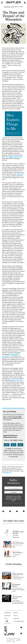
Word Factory (16, 537)
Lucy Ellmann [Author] (16, 554)
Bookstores (8, 615)
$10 (7, 445)
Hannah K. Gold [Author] (9, 7)
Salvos (14, 547)
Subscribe (16, 618)
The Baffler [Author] (16, 535)
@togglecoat (8, 472)
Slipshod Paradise (18, 574)
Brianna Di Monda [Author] (17, 588)
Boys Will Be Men (18, 543)
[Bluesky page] (21, 627)
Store (6, 618)
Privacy (16, 615)
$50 (13, 445)
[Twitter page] (21, 633)
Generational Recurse (16, 585)
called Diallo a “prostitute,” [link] (11, 355)
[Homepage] (13, 2)
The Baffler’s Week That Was (18, 533)
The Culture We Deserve (17, 598)
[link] (13, 124)
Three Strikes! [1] (18, 553)
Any (20, 445)
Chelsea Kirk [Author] (16, 576)
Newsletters (8, 612)
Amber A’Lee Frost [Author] (17, 545)
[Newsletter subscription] (13, 492)
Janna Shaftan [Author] (16, 600)
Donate (16, 612)
